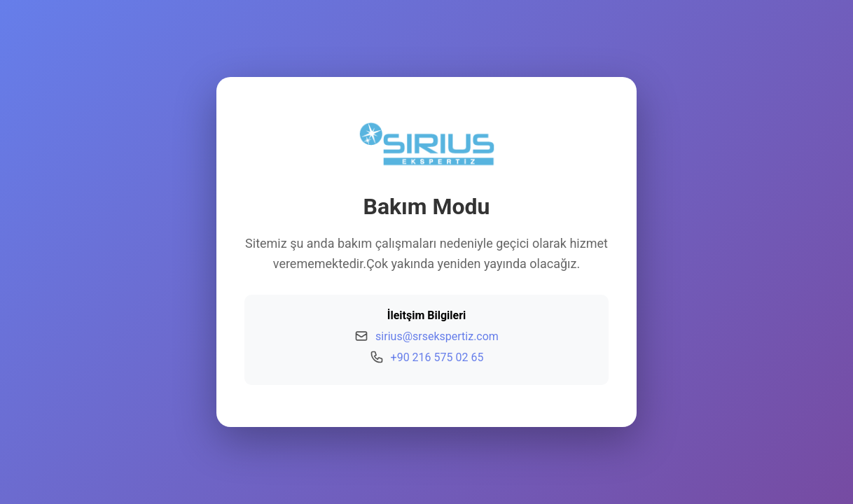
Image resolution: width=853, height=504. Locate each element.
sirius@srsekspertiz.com (437, 336)
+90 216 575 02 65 (437, 357)
